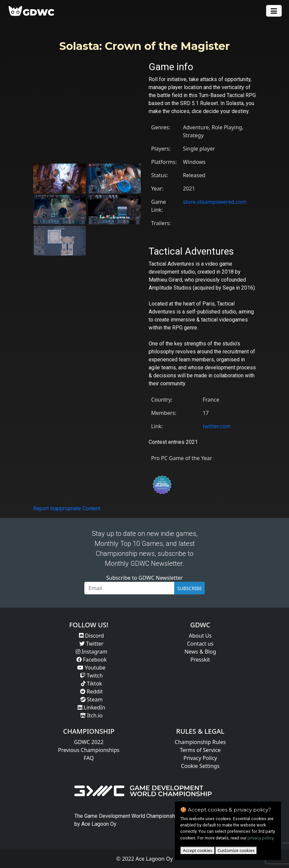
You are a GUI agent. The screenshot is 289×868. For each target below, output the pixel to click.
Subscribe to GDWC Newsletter (144, 578)
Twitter (91, 644)
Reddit (91, 691)
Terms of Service (200, 750)
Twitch (91, 676)
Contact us (200, 644)
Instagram (92, 652)
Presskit (200, 660)
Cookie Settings (200, 766)
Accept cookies (198, 850)
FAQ (89, 758)
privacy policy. (261, 838)
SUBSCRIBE (189, 588)
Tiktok (92, 683)
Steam (92, 699)
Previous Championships (89, 750)
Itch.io (91, 715)
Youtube (91, 668)
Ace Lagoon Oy (99, 824)
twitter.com (217, 426)
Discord (91, 636)
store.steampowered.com (215, 202)
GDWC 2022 (89, 742)
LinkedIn (91, 707)
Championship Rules (200, 742)
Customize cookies (236, 850)
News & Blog (200, 652)
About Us (200, 636)
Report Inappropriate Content (67, 508)
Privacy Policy (200, 758)
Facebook (92, 660)
